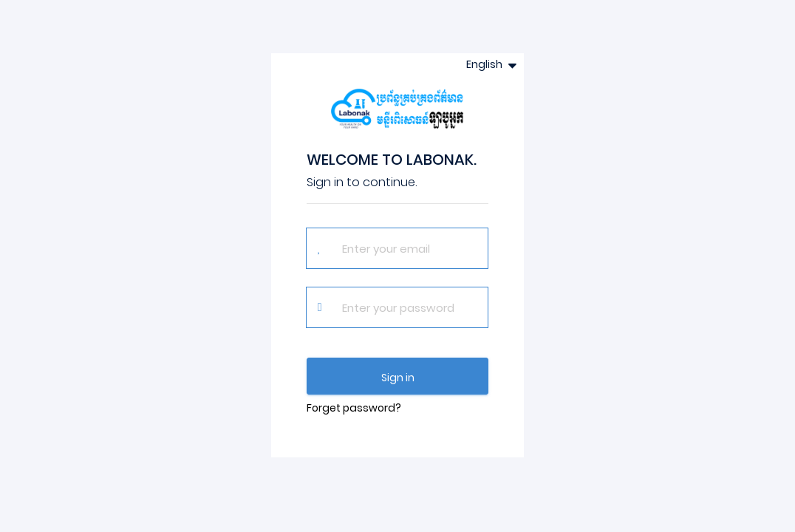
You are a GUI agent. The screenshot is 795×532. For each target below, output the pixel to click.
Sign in (398, 378)
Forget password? (354, 408)
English (485, 64)
